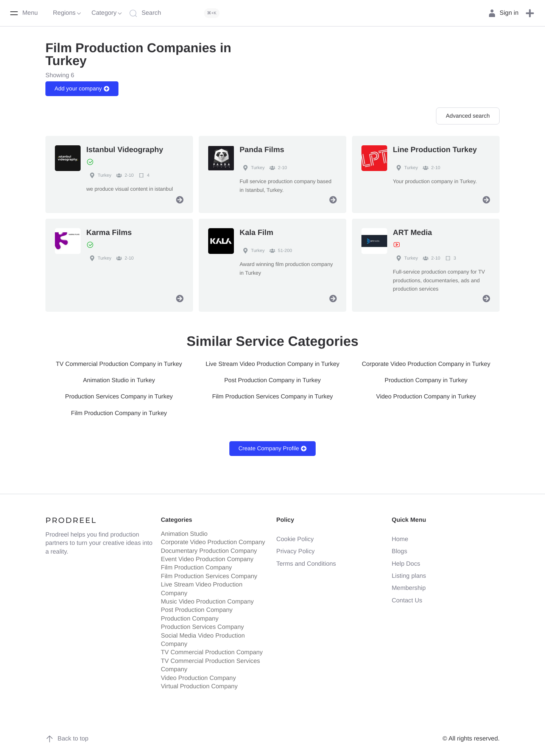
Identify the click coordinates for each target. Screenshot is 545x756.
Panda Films (262, 150)
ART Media (412, 233)
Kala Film (256, 233)
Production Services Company (202, 625)
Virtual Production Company (199, 684)
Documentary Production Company (209, 549)
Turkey (99, 175)
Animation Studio (184, 532)
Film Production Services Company (209, 574)
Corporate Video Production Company (213, 540)
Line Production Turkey (435, 150)
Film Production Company (196, 565)
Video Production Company (198, 675)
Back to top (67, 736)
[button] (530, 13)
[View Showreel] (397, 245)
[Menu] (24, 13)
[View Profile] (180, 200)
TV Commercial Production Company (212, 650)
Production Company (190, 616)
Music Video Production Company (207, 599)
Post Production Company (197, 608)
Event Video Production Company (207, 557)
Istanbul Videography (125, 150)
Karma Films (109, 233)
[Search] (176, 13)
